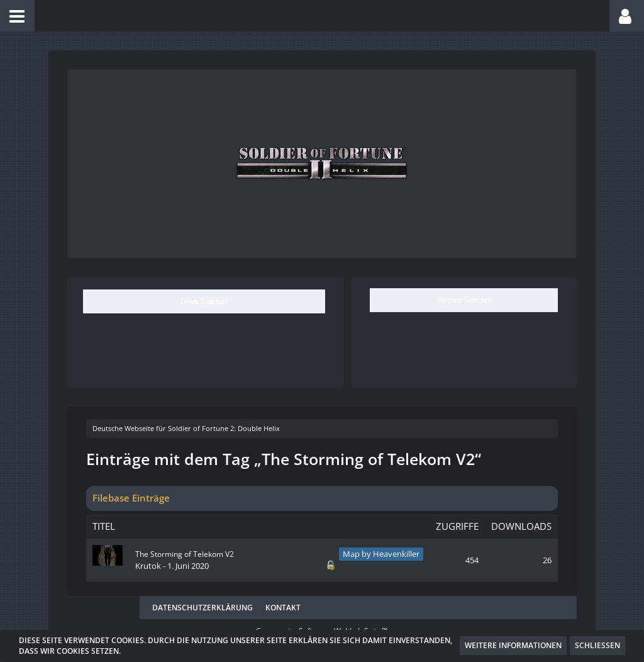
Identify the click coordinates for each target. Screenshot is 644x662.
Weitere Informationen (513, 645)
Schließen (597, 645)
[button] (17, 16)
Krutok (148, 566)
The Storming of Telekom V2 (185, 554)
